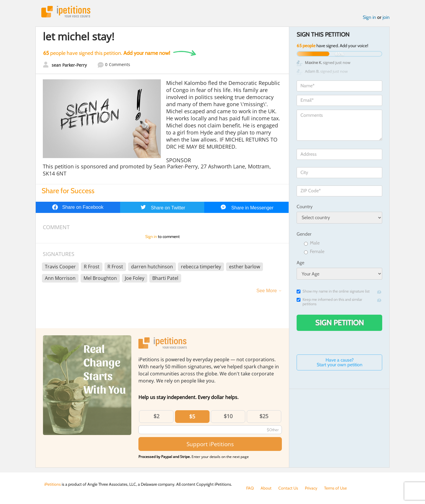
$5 (192, 416)
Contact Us (288, 488)
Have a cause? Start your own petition (340, 362)
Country (305, 207)
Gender (304, 234)
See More (267, 291)
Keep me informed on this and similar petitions (329, 302)
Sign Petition (340, 323)
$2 (156, 416)
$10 (228, 416)
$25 (264, 416)
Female (314, 252)
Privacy (311, 488)
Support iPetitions (210, 444)
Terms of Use (335, 488)
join (386, 17)
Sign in (369, 17)
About (266, 488)
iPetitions (66, 12)
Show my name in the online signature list (333, 291)
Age (300, 263)
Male (312, 243)
